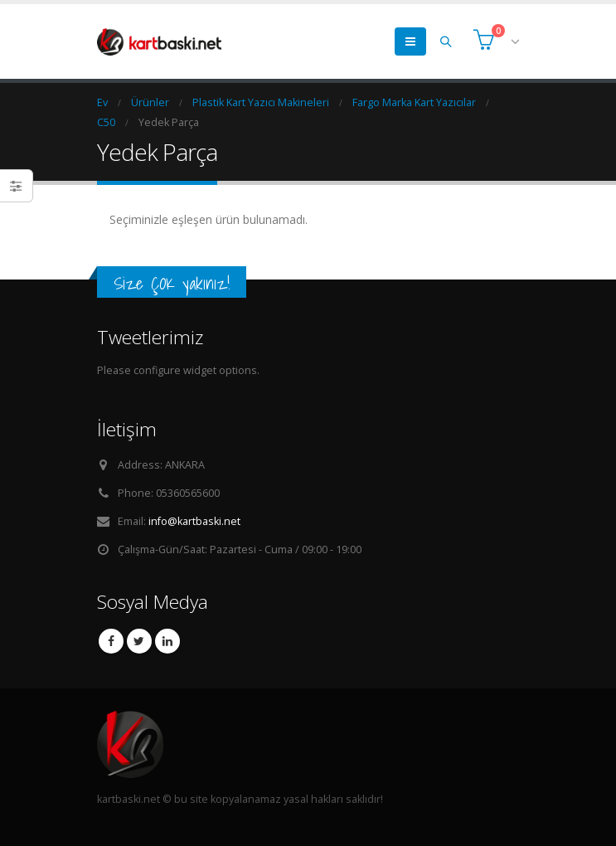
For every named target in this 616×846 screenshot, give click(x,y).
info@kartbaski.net (194, 521)
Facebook (111, 641)
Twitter (139, 641)
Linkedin (167, 641)
